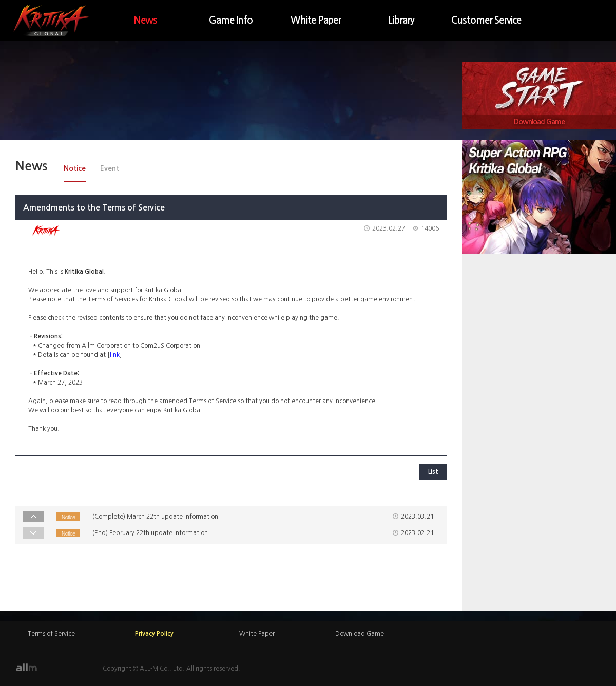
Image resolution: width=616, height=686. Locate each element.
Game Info (231, 20)
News (145, 20)
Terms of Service (51, 634)
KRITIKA (51, 21)
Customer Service (486, 20)
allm (26, 667)
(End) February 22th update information (150, 533)
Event (110, 168)
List (433, 472)
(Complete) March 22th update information (155, 517)
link (115, 355)
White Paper (316, 20)
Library (401, 20)
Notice (75, 168)
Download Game (539, 122)
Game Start (539, 88)
